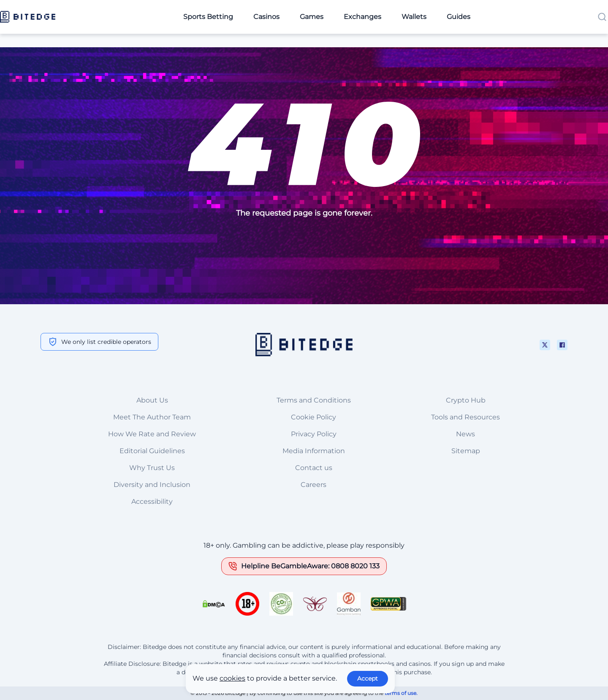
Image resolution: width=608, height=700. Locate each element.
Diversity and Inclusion (152, 485)
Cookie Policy (313, 417)
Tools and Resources (465, 417)
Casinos (266, 17)
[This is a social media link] (545, 345)
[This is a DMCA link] (214, 604)
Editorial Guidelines (152, 451)
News (465, 434)
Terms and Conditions (314, 400)
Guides (459, 17)
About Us (152, 400)
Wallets (414, 17)
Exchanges (362, 17)
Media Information (314, 451)
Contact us (314, 468)
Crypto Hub (466, 400)
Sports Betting (208, 17)
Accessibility (152, 501)
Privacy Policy (314, 434)
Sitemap (466, 451)
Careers (313, 485)
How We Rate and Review (152, 434)
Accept (368, 678)
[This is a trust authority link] (281, 604)
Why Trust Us (152, 468)
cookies (232, 678)
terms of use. (401, 693)
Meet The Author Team (152, 417)
